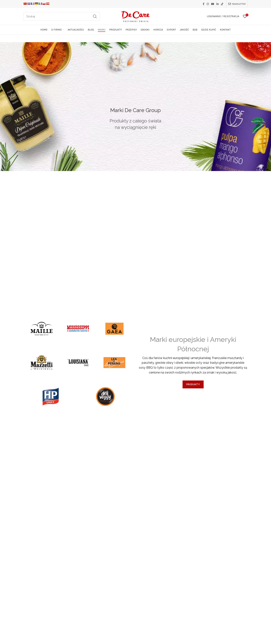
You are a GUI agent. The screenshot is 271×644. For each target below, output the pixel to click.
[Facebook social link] (204, 4)
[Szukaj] (62, 16)
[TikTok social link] (222, 4)
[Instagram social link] (208, 4)
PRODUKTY (193, 384)
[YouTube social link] (213, 4)
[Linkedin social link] (218, 4)
